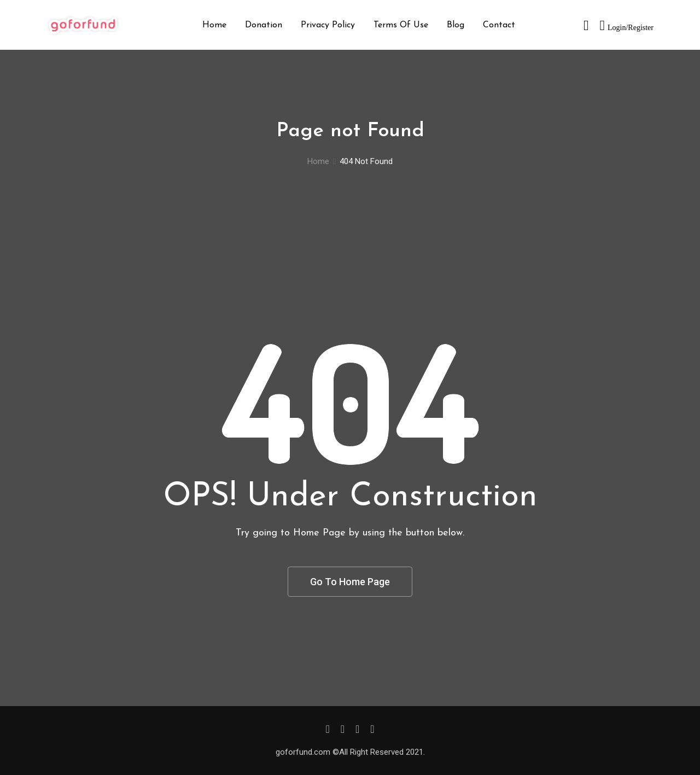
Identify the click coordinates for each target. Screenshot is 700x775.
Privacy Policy (328, 25)
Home (214, 25)
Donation (264, 25)
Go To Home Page (350, 582)
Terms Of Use (401, 25)
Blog (456, 25)
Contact (499, 25)
